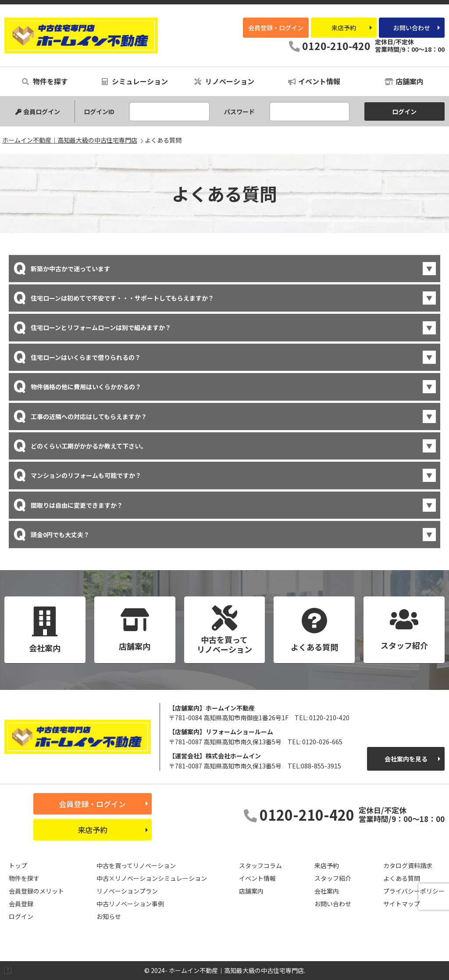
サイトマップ (402, 904)
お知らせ (109, 916)
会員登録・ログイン (276, 28)
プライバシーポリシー (414, 891)
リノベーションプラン (127, 891)
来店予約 (344, 28)
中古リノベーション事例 (130, 904)
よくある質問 (402, 878)
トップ (18, 865)
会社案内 (327, 891)
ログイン (21, 916)
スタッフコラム (260, 865)
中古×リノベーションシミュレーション (152, 878)
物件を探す (45, 81)
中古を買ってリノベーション (136, 865)
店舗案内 (404, 81)
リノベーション (224, 81)
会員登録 (21, 904)
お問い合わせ (412, 28)
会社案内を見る (406, 759)
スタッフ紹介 (333, 878)
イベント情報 (314, 81)
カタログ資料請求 (408, 865)
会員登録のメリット (36, 891)
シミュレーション (135, 81)
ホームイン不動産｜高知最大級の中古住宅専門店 (81, 36)
